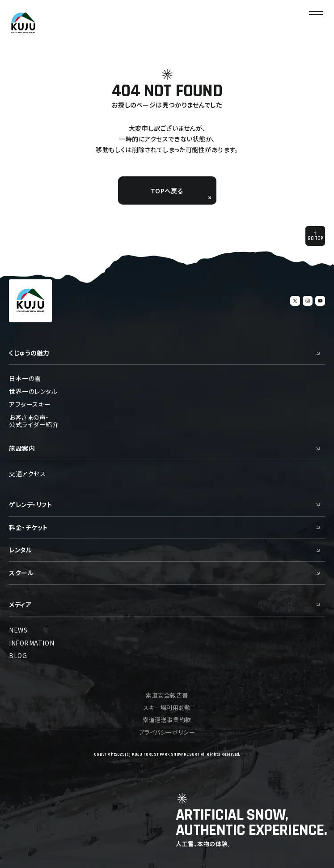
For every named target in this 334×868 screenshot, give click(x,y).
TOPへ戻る (181, 193)
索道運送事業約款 (167, 720)
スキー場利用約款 (167, 708)
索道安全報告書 (167, 695)
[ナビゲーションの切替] (316, 13)
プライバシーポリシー (167, 732)
